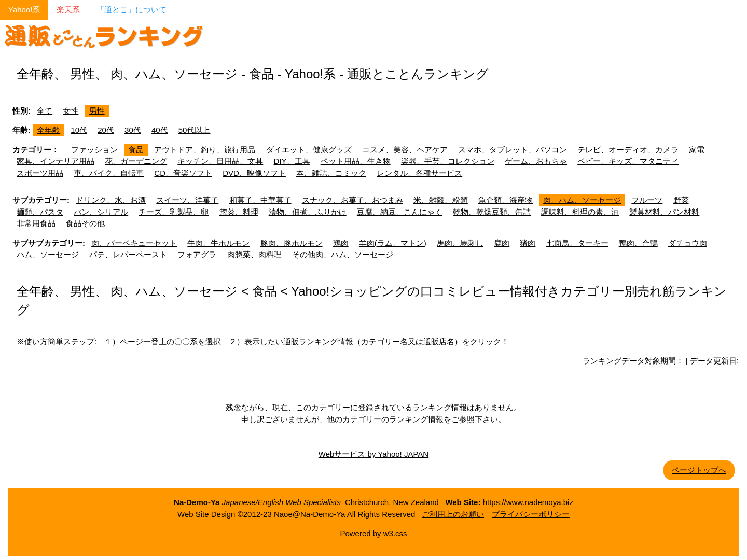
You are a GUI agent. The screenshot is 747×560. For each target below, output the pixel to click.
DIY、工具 (292, 161)
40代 (160, 130)
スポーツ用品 (40, 173)
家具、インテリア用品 (56, 161)
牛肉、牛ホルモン (218, 243)
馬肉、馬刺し (460, 243)
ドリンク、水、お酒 (111, 200)
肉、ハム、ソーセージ (582, 200)
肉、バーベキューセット (134, 243)
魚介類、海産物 (506, 200)
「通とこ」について (132, 10)
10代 (79, 130)
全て (45, 111)
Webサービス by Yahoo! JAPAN (374, 454)
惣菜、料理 (239, 212)
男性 (97, 111)
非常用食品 (36, 223)
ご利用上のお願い (453, 514)
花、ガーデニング (136, 161)
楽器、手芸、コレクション (448, 161)
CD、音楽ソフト (183, 173)
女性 (71, 111)
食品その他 (85, 223)
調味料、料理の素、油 (580, 212)
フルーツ (647, 200)
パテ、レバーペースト (128, 254)
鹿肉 (502, 243)
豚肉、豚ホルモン (292, 243)
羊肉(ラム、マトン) (393, 243)
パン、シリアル (101, 212)
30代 (133, 130)
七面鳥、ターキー (577, 243)
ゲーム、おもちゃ (536, 161)
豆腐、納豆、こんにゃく (400, 212)
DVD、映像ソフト (254, 173)
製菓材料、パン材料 (664, 212)
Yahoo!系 (24, 10)
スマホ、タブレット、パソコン (513, 150)
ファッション (94, 150)
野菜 (681, 200)
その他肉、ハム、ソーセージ (343, 254)
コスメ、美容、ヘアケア (405, 150)
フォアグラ (197, 254)
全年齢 (49, 130)
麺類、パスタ (40, 212)
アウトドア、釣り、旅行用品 (205, 150)
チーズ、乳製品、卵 (174, 212)
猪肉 (528, 243)
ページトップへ (699, 470)
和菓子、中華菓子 (260, 200)
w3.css (395, 533)
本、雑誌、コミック (331, 173)
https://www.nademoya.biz (528, 502)
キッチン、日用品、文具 (220, 161)
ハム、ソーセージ (48, 254)
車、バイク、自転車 (109, 173)
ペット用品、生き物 (356, 161)
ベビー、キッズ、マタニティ (628, 161)
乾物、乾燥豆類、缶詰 (492, 212)
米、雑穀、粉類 (441, 200)
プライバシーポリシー (531, 514)
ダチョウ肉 (688, 243)
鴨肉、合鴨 (638, 243)
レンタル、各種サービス (419, 173)
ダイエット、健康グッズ (309, 150)
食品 (136, 150)
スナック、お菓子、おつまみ (352, 200)
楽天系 (68, 10)
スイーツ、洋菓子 (187, 200)
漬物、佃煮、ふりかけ (308, 212)
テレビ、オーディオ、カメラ (628, 150)
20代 (106, 130)
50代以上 (195, 130)
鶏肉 (341, 243)
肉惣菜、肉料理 (254, 254)
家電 (697, 150)
